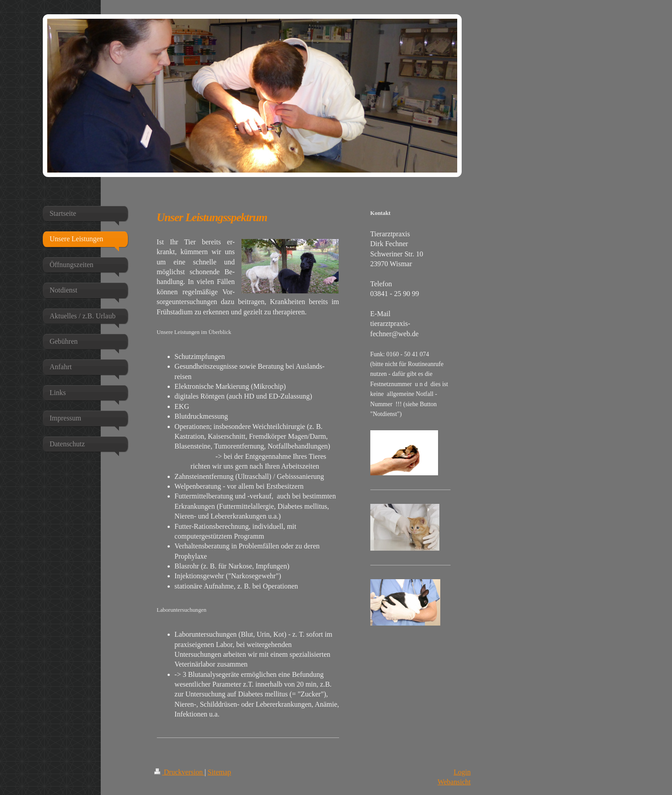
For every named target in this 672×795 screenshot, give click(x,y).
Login (462, 772)
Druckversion (179, 772)
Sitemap (219, 772)
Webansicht (454, 782)
